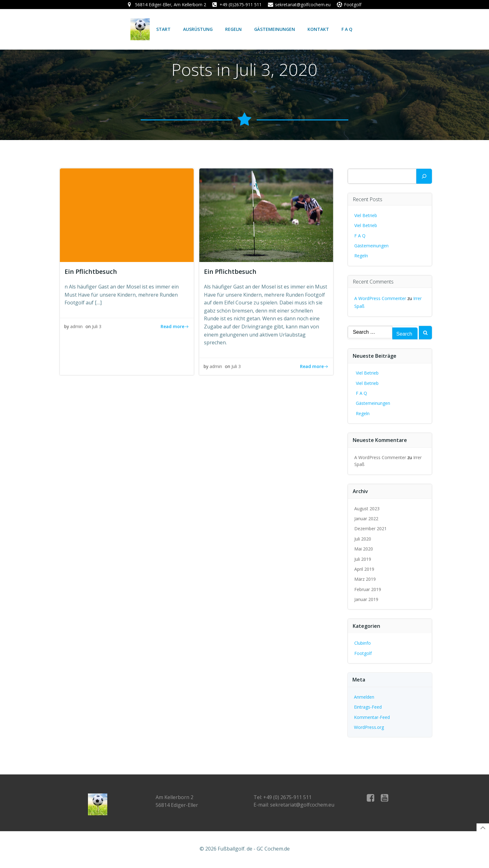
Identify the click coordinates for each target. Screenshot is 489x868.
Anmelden (364, 697)
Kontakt (318, 29)
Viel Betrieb (366, 216)
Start (163, 29)
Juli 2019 (363, 559)
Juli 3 (97, 328)
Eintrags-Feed (368, 708)
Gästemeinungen (274, 29)
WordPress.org (369, 727)
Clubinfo (363, 644)
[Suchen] (424, 177)
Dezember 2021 (370, 529)
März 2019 (365, 580)
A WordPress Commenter (380, 299)
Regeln (233, 29)
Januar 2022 (366, 519)
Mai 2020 (364, 549)
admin (77, 328)
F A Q (347, 29)
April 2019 (364, 569)
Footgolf (363, 654)
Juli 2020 (363, 539)
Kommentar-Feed (372, 718)
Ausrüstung (198, 29)
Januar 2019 (366, 600)
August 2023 (367, 509)
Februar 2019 (368, 590)
